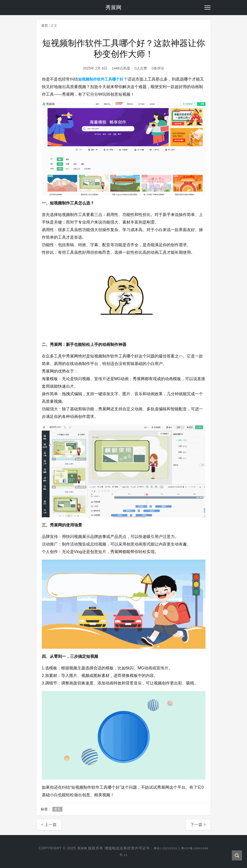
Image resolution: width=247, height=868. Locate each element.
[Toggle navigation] (207, 8)
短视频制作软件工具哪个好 (102, 79)
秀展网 (87, 848)
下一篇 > (198, 825)
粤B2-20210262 (173, 848)
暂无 (57, 809)
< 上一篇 (49, 825)
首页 (45, 26)
